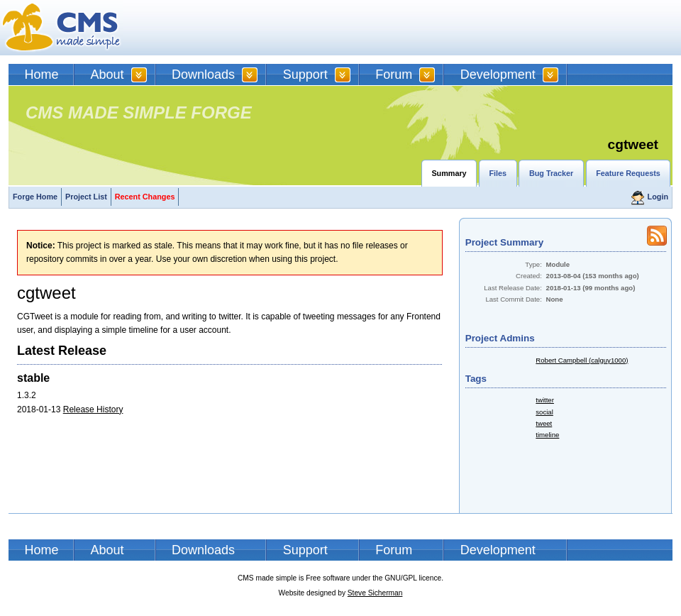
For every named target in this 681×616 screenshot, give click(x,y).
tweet (544, 423)
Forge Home (35, 197)
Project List (86, 197)
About (107, 75)
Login (658, 197)
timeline (547, 435)
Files (498, 173)
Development (498, 75)
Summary (449, 173)
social (544, 412)
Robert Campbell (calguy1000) (582, 360)
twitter (545, 400)
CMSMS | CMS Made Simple (62, 28)
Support (305, 75)
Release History (93, 409)
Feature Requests (628, 173)
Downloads (203, 75)
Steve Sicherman (375, 593)
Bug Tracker (551, 173)
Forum (394, 75)
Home (42, 75)
